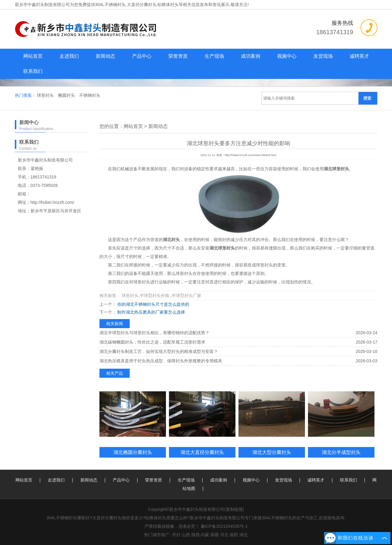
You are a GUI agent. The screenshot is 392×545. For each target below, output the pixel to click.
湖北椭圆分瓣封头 (133, 452)
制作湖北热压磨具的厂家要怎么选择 (151, 312)
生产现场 (214, 56)
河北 (224, 535)
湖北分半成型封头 (341, 452)
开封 (176, 535)
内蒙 (205, 535)
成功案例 (251, 56)
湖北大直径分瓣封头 (202, 452)
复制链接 (234, 509)
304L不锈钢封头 (110, 5)
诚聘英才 (359, 56)
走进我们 (69, 56)
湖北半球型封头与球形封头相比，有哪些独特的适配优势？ (154, 333)
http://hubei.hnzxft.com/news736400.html (250, 155)
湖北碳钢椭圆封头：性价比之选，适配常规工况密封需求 (152, 342)
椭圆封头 (67, 95)
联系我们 (33, 71)
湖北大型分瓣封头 (272, 452)
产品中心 (142, 56)
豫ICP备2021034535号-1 (224, 526)
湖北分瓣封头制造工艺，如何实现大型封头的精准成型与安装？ (159, 351)
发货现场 (323, 56)
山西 (186, 535)
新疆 (215, 535)
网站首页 (33, 56)
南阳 (234, 535)
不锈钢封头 (90, 95)
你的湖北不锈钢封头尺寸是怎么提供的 (153, 304)
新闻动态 (105, 56)
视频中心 (287, 56)
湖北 (244, 535)
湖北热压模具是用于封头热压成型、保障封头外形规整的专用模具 (161, 361)
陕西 (196, 535)
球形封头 (46, 95)
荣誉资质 (178, 56)
